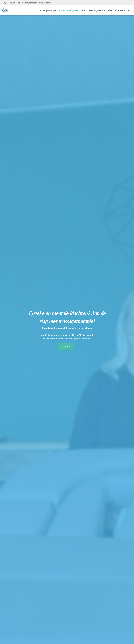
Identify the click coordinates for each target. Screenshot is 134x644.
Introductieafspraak (69, 11)
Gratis (84, 11)
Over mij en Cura (97, 11)
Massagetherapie (48, 11)
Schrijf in (66, 346)
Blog (110, 11)
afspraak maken (122, 11)
